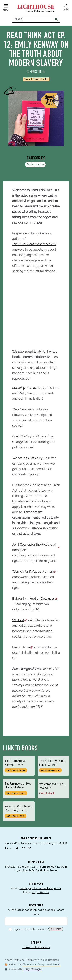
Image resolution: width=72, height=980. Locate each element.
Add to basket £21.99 (16, 771)
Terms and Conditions (36, 947)
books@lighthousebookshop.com (40, 888)
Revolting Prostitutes (26, 388)
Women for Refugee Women (34, 572)
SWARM (20, 620)
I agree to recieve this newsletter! (29, 929)
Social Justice (35, 164)
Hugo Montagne (33, 969)
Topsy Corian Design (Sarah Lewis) (42, 965)
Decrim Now (23, 647)
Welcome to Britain (25, 458)
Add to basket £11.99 (50, 771)
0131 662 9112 (41, 892)
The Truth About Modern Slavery (34, 244)
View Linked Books (36, 79)
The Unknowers (23, 409)
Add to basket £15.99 (16, 793)
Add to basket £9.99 (15, 816)
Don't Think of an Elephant (30, 436)
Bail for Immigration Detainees (35, 599)
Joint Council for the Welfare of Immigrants (36, 547)
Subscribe (56, 929)
